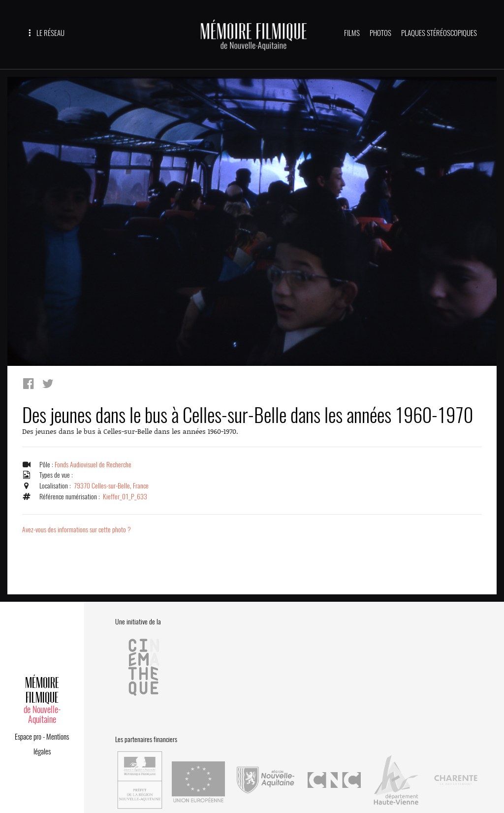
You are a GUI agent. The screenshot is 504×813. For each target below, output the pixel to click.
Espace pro (28, 727)
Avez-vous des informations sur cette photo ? (78, 530)
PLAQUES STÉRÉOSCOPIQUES (439, 33)
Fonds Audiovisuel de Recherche (94, 464)
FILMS (352, 33)
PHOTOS (380, 33)
